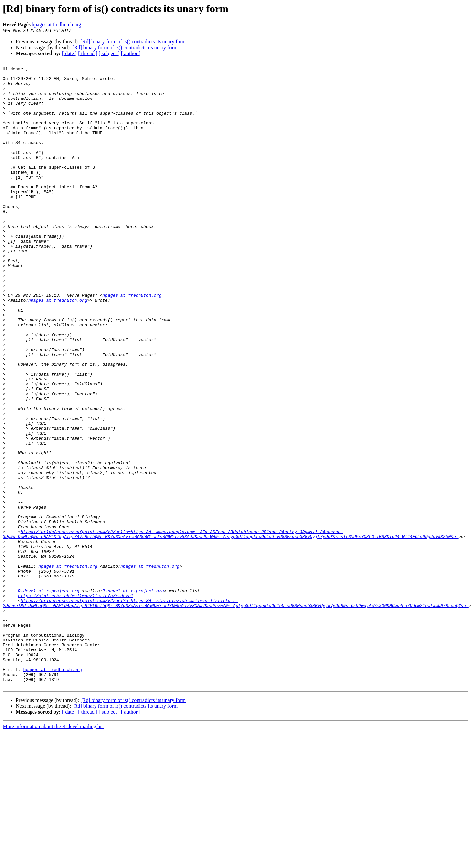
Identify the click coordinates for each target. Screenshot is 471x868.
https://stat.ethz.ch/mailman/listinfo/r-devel (76, 702)
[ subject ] (109, 53)
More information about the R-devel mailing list (53, 850)
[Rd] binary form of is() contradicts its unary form (133, 42)
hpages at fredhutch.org (56, 24)
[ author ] (131, 53)
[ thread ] (88, 53)
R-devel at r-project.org (49, 696)
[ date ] (69, 53)
